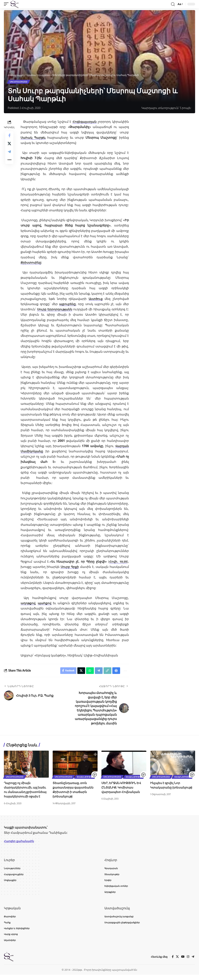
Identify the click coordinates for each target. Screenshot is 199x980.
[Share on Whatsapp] (87, 672)
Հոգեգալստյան (84, 122)
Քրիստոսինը (31, 263)
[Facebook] (172, 962)
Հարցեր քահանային (21, 843)
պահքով (45, 604)
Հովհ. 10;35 (118, 562)
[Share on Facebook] (9, 137)
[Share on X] (9, 146)
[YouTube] (182, 962)
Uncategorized (19, 82)
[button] (7, 4)
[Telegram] (193, 962)
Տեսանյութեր (86, 778)
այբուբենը (68, 305)
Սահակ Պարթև (34, 138)
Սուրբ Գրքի (70, 567)
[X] (177, 962)
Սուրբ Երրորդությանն (55, 310)
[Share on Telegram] (9, 155)
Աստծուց (96, 299)
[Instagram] (188, 962)
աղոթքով (28, 604)
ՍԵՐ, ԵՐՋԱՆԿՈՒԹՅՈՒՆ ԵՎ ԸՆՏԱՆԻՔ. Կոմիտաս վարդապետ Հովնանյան (123, 789)
